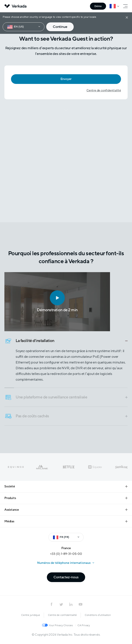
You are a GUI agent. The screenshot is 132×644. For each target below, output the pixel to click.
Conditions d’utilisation (98, 615)
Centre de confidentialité (104, 90)
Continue (60, 27)
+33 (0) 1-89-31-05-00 (66, 554)
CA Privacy (84, 625)
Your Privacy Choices (61, 625)
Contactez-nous (66, 577)
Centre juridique (31, 615)
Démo (98, 6)
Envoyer (66, 79)
